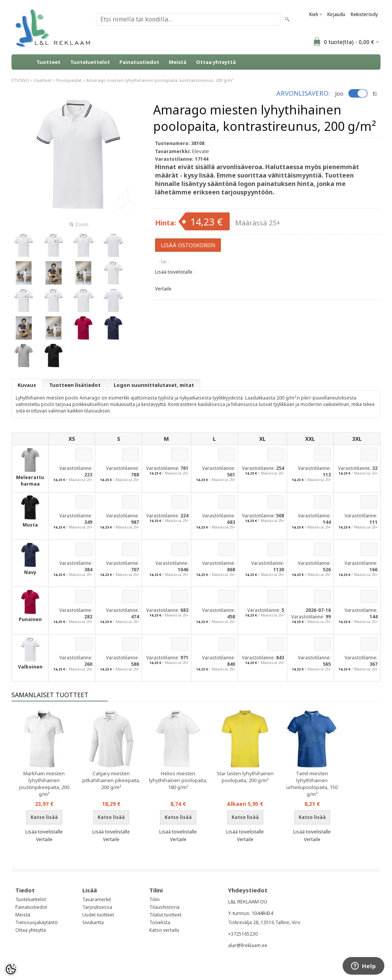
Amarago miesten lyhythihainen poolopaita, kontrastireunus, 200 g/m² (160, 80)
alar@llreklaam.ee (248, 945)
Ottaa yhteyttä (216, 62)
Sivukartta (93, 922)
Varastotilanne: (76, 468)
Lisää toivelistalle (174, 272)
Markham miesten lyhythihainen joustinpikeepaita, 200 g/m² (44, 784)
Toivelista (160, 922)
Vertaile (163, 289)
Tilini (154, 899)
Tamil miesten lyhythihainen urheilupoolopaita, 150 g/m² (312, 784)
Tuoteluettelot (90, 62)
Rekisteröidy (364, 14)
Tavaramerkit (97, 899)
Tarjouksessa (97, 907)
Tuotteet (48, 62)
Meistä (178, 62)
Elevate (201, 151)
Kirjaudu (336, 14)
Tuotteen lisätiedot (75, 385)
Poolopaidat (69, 80)
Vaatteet (43, 80)
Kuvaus (27, 385)
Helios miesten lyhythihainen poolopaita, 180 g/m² (178, 780)
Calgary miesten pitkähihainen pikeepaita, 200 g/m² (111, 780)
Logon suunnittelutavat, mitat (154, 385)
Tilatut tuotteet (165, 915)
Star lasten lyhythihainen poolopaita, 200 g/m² (245, 777)
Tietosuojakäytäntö (37, 922)
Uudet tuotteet (98, 915)
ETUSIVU (20, 80)
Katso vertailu (164, 930)
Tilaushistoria (164, 907)
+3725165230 (243, 934)
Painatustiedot (139, 62)
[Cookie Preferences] (11, 969)
